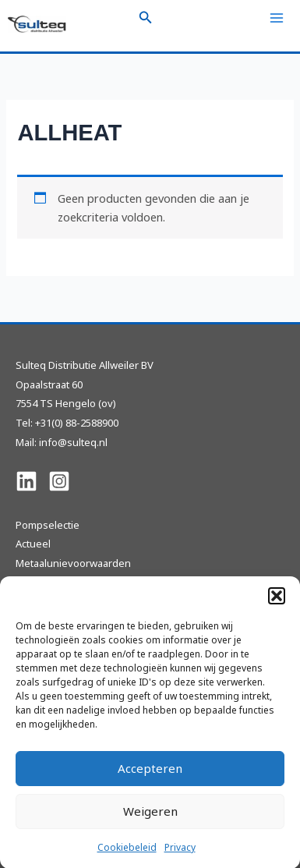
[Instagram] (59, 481)
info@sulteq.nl (73, 442)
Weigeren (150, 819)
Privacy (180, 854)
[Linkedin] (26, 481)
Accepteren (150, 776)
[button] (277, 603)
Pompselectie (48, 525)
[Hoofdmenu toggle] (277, 18)
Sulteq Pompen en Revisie (78, 583)
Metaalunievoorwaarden (73, 563)
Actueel (33, 544)
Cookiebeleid (127, 854)
